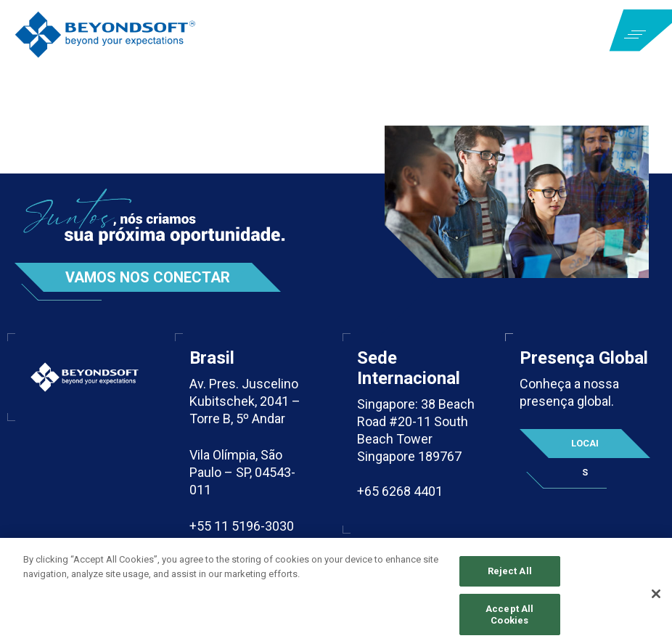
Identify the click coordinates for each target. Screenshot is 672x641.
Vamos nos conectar (148, 277)
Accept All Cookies (509, 619)
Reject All (510, 575)
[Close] (656, 598)
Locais (585, 448)
